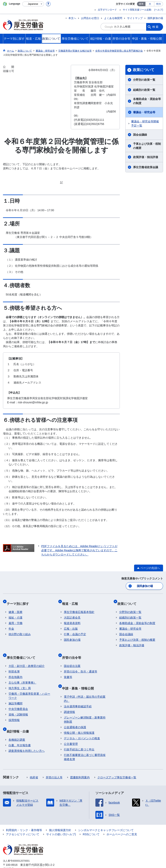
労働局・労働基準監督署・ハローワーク (29, 687)
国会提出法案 (72, 658)
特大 (159, 4)
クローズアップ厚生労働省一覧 (117, 765)
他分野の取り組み (20, 630)
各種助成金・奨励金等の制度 (147, 101)
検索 (156, 27)
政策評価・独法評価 (146, 157)
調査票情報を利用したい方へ (27, 739)
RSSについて (91, 822)
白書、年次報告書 (20, 733)
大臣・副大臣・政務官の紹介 (27, 658)
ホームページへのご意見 (122, 822)
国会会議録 (140, 135)
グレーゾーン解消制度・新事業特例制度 (85, 707)
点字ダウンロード (107, 10)
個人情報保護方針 (60, 818)
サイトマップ (135, 18)
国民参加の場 (155, 18)
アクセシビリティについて (23, 822)
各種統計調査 (17, 728)
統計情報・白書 (20, 721)
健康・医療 (15, 608)
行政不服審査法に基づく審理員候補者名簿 (85, 745)
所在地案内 (15, 669)
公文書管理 (71, 732)
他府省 (34, 765)
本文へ (72, 18)
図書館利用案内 (80, 765)
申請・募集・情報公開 (80, 678)
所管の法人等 (54, 765)
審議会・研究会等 (144, 112)
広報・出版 (71, 624)
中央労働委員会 (18, 701)
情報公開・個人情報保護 (79, 721)
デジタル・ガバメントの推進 (82, 726)
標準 (141, 4)
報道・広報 (72, 601)
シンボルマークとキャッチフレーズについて (106, 818)
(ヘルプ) (159, 10)
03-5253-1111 (25, 857)
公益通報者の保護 (75, 715)
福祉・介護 (15, 613)
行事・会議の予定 (75, 630)
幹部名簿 (14, 663)
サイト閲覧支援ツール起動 (137, 10)
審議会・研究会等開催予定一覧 (145, 123)
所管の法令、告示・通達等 (81, 663)
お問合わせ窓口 (90, 18)
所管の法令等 (73, 651)
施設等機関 (15, 695)
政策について (144, 70)
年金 (11, 624)
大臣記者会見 (72, 613)
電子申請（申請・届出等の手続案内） (85, 687)
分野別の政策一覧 (144, 80)
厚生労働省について (23, 651)
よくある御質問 (113, 18)
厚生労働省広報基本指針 (79, 608)
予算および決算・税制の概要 (147, 146)
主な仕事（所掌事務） (22, 674)
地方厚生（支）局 (20, 680)
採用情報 (14, 712)
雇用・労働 (15, 619)
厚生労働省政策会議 (146, 167)
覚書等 (68, 669)
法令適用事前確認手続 (78, 694)
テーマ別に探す (20, 601)
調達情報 (69, 700)
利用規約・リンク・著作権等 (24, 818)
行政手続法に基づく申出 (79, 737)
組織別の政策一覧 (144, 90)
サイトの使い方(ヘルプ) (61, 822)
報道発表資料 (72, 619)
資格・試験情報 (18, 706)
